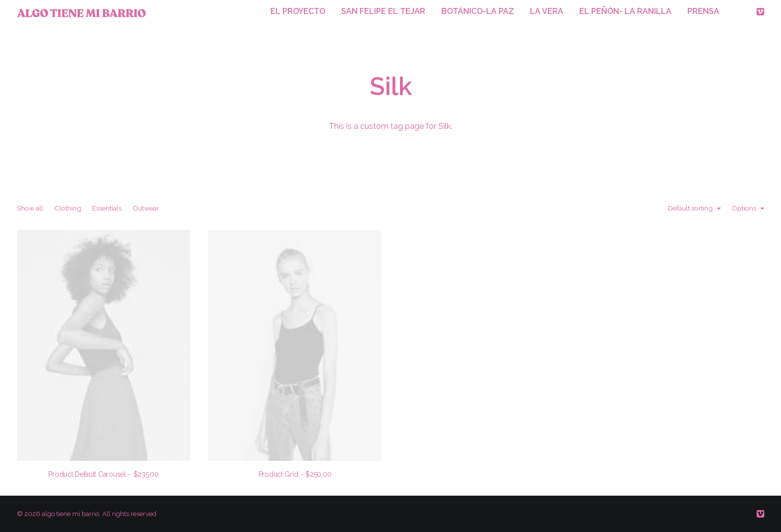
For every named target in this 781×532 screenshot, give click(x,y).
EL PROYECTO (298, 11)
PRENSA (703, 11)
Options (744, 209)
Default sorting (690, 209)
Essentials (107, 209)
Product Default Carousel (103, 474)
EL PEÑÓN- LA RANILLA (625, 11)
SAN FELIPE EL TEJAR (383, 11)
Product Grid (295, 474)
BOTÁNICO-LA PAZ (478, 11)
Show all (30, 209)
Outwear (146, 209)
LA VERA (547, 11)
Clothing (68, 209)
